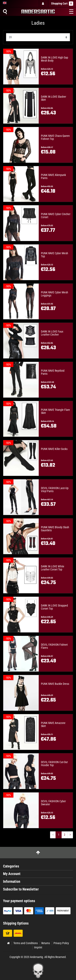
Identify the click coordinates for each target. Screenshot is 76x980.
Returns (46, 943)
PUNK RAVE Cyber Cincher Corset (56, 216)
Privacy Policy (61, 943)
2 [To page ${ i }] (65, 835)
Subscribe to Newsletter (21, 889)
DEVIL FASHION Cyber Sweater (53, 803)
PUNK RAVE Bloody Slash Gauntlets (55, 529)
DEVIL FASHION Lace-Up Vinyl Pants (55, 490)
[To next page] (70, 835)
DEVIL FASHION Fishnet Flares (54, 646)
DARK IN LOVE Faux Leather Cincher (52, 333)
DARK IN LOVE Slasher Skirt (54, 98)
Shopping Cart (62, 4)
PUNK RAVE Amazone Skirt (53, 725)
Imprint (38, 947)
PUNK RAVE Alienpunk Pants (53, 177)
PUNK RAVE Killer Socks (54, 449)
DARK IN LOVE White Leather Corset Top (53, 568)
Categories (11, 866)
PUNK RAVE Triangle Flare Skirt (55, 411)
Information (12, 882)
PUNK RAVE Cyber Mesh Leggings (55, 294)
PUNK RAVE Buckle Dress (55, 684)
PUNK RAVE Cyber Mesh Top (55, 255)
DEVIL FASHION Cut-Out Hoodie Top (54, 764)
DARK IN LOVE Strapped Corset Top (54, 607)
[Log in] (43, 4)
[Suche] (5, 12)
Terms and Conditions (26, 943)
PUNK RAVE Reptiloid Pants (53, 372)
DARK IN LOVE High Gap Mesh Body (55, 59)
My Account (12, 874)
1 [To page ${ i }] (59, 835)
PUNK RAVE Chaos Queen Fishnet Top (55, 137)
